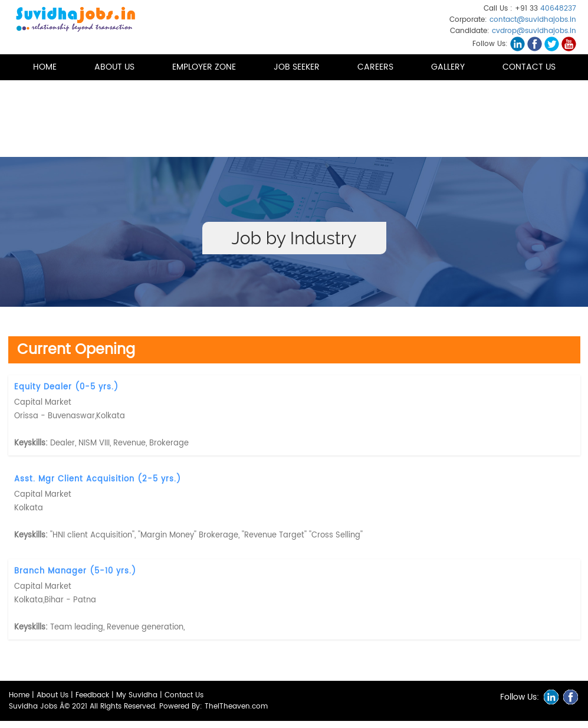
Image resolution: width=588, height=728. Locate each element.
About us (114, 67)
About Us (52, 695)
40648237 (558, 9)
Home (45, 67)
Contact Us (529, 67)
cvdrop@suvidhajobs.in (534, 31)
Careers (375, 67)
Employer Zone (204, 67)
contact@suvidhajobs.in (533, 20)
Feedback (92, 695)
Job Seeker (297, 67)
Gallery (448, 67)
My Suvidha (137, 695)
